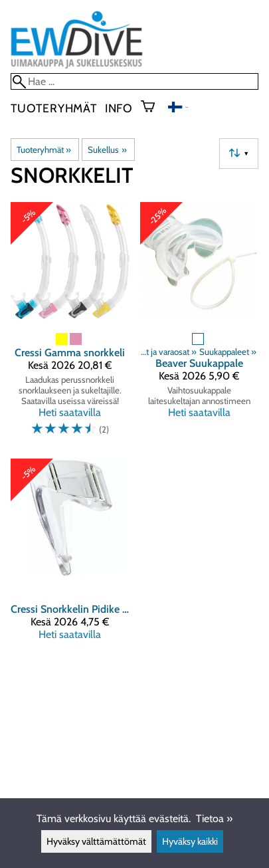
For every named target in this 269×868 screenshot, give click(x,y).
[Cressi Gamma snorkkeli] (70, 325)
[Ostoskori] (153, 108)
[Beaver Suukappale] (200, 325)
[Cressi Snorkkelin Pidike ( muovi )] (70, 555)
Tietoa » (214, 818)
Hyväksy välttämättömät (96, 841)
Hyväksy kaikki (190, 841)
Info (119, 108)
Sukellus (107, 150)
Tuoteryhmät (54, 108)
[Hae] (134, 81)
